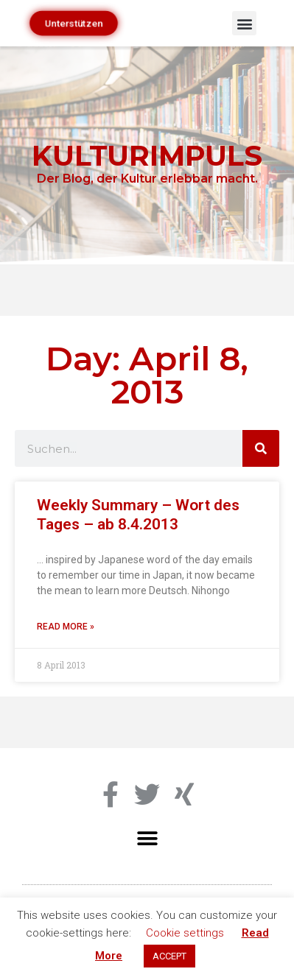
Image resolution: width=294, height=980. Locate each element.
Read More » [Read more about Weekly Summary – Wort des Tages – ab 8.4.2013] (66, 627)
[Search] (261, 448)
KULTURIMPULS (147, 156)
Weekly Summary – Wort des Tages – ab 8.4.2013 (138, 514)
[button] (244, 23)
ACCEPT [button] (169, 956)
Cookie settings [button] (185, 933)
